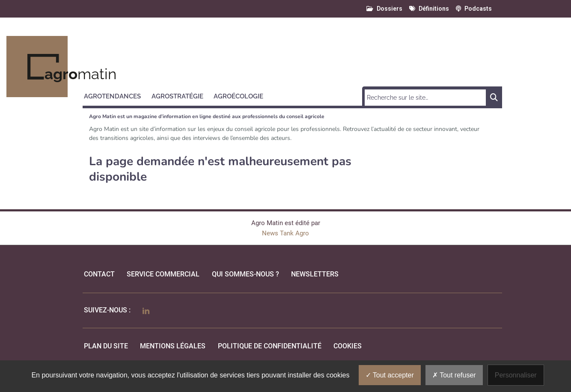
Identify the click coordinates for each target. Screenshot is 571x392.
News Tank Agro (285, 233)
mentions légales (173, 346)
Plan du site (106, 346)
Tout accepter (390, 375)
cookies (348, 346)
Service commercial (163, 274)
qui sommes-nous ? (245, 274)
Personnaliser (516, 375)
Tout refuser (454, 375)
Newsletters (315, 274)
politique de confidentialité (270, 346)
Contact (99, 274)
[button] (116, 95)
